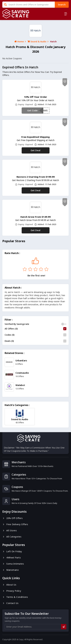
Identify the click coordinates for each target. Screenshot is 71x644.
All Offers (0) (11, 329)
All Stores (10, 530)
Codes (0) (10, 335)
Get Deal (35, 150)
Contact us (10, 603)
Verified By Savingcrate (17, 324)
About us (9, 585)
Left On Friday (12, 551)
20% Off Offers (12, 518)
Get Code (32, 110)
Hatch (53, 41)
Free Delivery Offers (15, 524)
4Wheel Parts (12, 558)
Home (19, 41)
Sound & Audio (37, 41)
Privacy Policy (12, 591)
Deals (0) (9, 341)
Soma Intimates (13, 564)
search (62, 4)
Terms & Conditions (15, 597)
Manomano (11, 570)
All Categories (12, 537)
